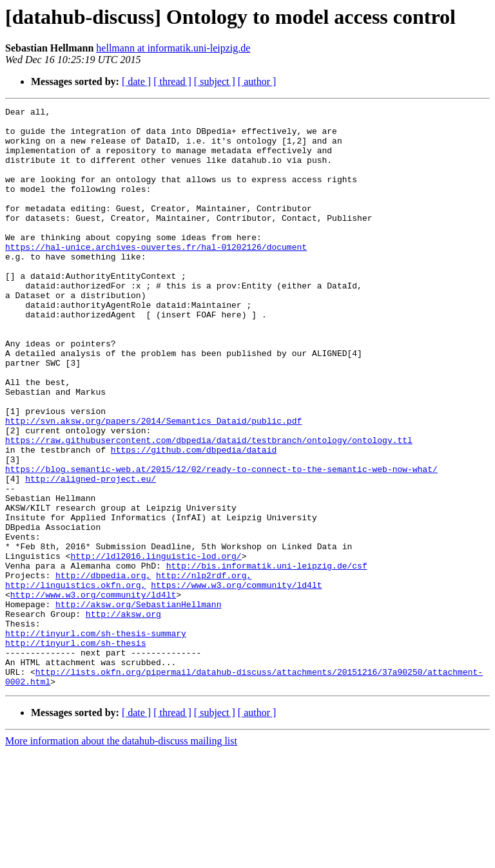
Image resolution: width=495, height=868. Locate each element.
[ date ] (136, 81)
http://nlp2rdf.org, (204, 670)
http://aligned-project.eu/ (91, 554)
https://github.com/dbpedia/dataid (194, 519)
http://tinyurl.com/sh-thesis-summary (96, 739)
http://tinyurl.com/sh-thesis (75, 751)
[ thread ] (172, 81)
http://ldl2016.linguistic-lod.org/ (156, 646)
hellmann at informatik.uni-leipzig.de (173, 48)
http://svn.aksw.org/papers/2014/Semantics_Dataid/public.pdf (153, 484)
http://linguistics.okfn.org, (75, 681)
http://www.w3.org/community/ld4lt (93, 693)
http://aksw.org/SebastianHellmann (138, 704)
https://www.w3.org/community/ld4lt (236, 681)
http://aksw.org (123, 716)
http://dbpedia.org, (103, 670)
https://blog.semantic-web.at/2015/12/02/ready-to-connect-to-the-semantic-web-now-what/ (221, 542)
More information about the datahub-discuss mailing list (121, 857)
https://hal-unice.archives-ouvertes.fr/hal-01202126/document (156, 276)
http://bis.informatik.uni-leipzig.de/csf (267, 658)
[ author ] (257, 81)
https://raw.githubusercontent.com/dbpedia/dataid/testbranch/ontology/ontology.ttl (209, 507)
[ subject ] (215, 81)
